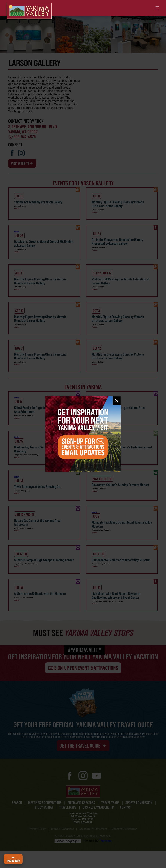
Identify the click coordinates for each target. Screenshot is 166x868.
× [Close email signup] (117, 401)
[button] (157, 8)
